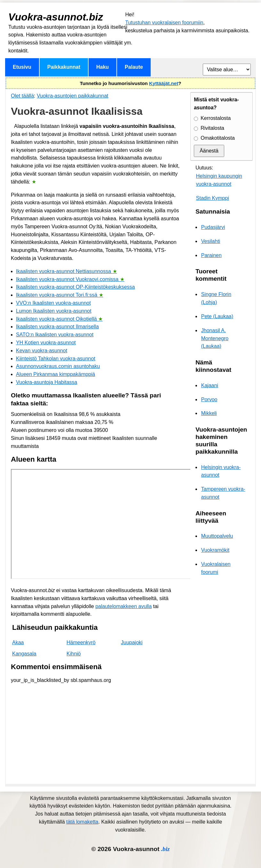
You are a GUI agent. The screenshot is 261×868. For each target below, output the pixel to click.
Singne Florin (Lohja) (216, 298)
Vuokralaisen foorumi (216, 568)
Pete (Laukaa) (217, 316)
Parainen (211, 255)
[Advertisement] (95, 734)
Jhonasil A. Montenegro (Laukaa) (215, 338)
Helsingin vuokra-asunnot (221, 471)
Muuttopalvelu (217, 536)
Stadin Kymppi (213, 198)
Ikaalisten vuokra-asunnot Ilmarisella (57, 327)
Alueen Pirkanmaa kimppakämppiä (55, 374)
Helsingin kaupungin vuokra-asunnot (219, 180)
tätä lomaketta (82, 822)
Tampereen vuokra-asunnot (223, 493)
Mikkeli (209, 413)
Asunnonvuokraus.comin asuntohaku (58, 366)
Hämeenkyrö (81, 642)
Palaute (134, 67)
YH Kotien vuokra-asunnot (46, 343)
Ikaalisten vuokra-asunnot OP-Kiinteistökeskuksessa (75, 287)
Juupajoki (132, 642)
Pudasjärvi (213, 227)
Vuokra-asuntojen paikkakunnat (73, 96)
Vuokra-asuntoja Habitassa (47, 382)
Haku (103, 67)
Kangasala (24, 654)
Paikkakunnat (64, 67)
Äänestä (209, 151)
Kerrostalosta (216, 118)
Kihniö (74, 654)
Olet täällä (22, 96)
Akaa (18, 642)
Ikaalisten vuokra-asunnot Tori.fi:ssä (60, 295)
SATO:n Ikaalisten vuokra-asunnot (55, 335)
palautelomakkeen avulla (123, 606)
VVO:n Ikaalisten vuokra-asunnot (53, 303)
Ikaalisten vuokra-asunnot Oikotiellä (59, 319)
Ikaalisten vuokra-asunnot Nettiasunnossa (67, 271)
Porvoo (209, 399)
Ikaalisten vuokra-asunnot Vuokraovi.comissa (70, 279)
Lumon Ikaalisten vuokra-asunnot (54, 311)
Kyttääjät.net (164, 83)
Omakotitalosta (218, 138)
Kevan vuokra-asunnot (42, 351)
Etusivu (22, 67)
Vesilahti (211, 241)
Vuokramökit (215, 550)
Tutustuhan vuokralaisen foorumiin (164, 23)
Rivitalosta (212, 128)
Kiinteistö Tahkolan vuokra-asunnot (56, 359)
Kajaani (210, 385)
